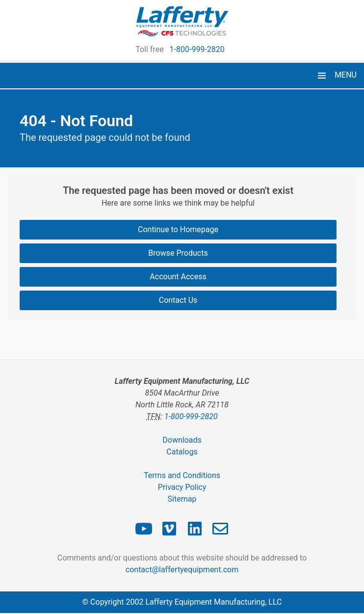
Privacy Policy (182, 487)
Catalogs (182, 452)
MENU (346, 75)
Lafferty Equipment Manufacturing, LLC (213, 602)
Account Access (178, 277)
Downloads (182, 440)
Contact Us (178, 300)
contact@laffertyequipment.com (182, 570)
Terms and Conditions (182, 475)
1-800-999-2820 (197, 49)
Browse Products (178, 253)
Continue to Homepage (178, 229)
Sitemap (182, 499)
